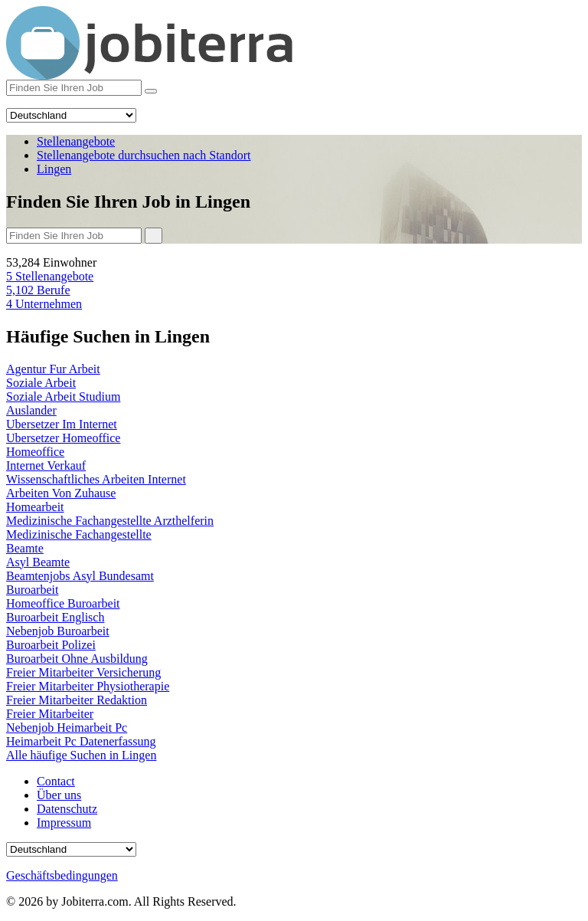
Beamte (25, 548)
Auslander (31, 410)
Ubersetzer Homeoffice (63, 438)
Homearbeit (35, 507)
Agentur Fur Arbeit (53, 369)
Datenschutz (67, 809)
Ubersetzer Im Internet (62, 424)
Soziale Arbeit (41, 383)
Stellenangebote (50, 276)
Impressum (64, 823)
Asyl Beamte (38, 562)
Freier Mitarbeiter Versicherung (83, 672)
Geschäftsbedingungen (62, 875)
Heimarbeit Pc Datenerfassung (81, 741)
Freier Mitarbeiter (50, 714)
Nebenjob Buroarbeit (58, 631)
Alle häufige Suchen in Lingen (81, 755)
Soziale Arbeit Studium (63, 397)
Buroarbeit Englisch (55, 617)
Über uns (59, 795)
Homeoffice (35, 452)
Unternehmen (44, 304)
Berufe (38, 290)
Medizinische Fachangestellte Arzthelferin (110, 521)
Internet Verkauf (46, 465)
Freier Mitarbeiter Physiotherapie (88, 686)
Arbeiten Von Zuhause (61, 493)
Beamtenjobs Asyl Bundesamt (80, 576)
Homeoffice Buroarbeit (63, 603)
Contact (56, 781)
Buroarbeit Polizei (51, 645)
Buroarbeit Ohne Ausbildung (77, 659)
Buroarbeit (32, 590)
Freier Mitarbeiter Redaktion (77, 700)
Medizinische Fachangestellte (79, 534)
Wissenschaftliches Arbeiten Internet (96, 479)
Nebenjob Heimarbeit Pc (67, 728)
